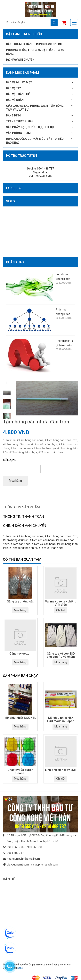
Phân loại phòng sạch (63, 312)
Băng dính (13, 115)
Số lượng (10, 460)
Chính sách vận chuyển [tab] (25, 526)
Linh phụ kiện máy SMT (61, 770)
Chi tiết (61, 610)
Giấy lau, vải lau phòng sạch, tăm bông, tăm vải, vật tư (35, 108)
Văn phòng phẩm (18, 133)
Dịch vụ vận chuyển (20, 60)
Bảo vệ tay (13, 88)
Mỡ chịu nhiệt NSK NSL (20, 718)
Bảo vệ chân (15, 100)
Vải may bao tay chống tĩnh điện (61, 603)
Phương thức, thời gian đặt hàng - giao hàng (35, 52)
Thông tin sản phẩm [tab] (21, 507)
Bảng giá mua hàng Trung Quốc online (34, 44)
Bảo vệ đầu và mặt (19, 82)
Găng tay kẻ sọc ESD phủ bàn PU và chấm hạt (61, 656)
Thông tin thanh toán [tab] (24, 516)
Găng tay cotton (20, 654)
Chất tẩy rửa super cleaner (20, 772)
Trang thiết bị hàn (20, 121)
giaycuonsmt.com (18, 865)
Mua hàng (15, 481)
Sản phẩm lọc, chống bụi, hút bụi (30, 127)
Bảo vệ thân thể (18, 94)
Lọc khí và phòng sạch (63, 277)
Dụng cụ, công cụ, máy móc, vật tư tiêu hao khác (35, 141)
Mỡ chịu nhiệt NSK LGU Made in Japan (61, 719)
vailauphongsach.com (45, 865)
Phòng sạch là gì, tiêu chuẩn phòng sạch (64, 343)
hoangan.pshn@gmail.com (23, 859)
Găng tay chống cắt (20, 602)
